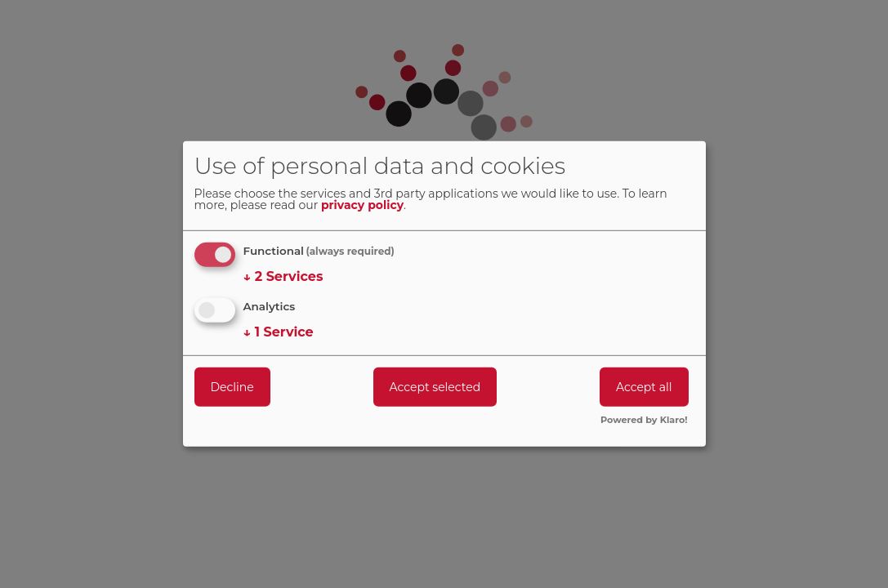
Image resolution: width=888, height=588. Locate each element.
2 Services (283, 277)
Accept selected (435, 386)
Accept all (644, 386)
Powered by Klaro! (644, 421)
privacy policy (362, 206)
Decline (232, 386)
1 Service (279, 332)
